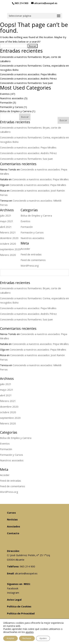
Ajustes (43, 638)
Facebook (13, 588)
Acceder (5, 475)
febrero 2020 (8, 423)
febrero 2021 (8, 401)
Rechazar (27, 638)
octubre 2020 (8, 412)
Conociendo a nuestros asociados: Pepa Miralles (28, 74)
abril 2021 (6, 395)
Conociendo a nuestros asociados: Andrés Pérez (28, 78)
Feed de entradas (10, 481)
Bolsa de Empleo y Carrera (16, 111)
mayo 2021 (7, 390)
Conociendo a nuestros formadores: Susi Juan (26, 83)
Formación (6, 102)
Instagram (13, 593)
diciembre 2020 (9, 407)
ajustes (30, 632)
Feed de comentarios (13, 486)
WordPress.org (9, 492)
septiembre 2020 (10, 418)
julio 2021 (6, 384)
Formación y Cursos (11, 107)
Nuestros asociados (12, 98)
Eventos (5, 94)
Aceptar (10, 638)
